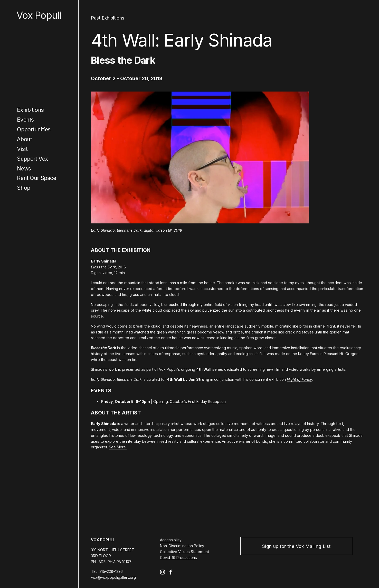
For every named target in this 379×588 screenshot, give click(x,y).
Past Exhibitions (108, 18)
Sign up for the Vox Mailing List (296, 546)
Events (25, 120)
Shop (23, 188)
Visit (22, 149)
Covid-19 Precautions (178, 558)
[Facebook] (171, 572)
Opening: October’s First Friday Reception (189, 401)
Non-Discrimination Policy (182, 546)
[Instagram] (163, 572)
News (24, 168)
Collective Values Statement (184, 552)
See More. (118, 447)
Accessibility (171, 540)
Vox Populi (39, 15)
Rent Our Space (36, 178)
